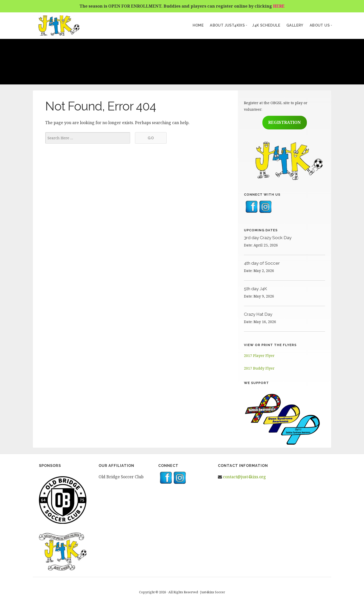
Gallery (295, 25)
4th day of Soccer (262, 263)
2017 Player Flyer (259, 356)
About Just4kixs (227, 25)
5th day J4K (255, 289)
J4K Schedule (266, 25)
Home (198, 25)
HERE (279, 6)
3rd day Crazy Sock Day (268, 238)
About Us (320, 25)
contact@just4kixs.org (244, 477)
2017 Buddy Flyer (259, 368)
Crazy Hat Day (258, 314)
